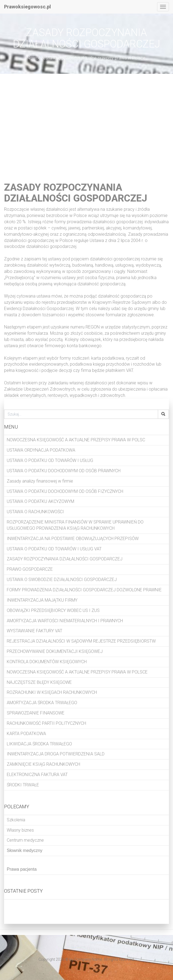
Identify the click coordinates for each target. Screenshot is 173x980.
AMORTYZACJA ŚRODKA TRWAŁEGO (42, 703)
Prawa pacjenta (22, 869)
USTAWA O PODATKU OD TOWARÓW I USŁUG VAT (54, 549)
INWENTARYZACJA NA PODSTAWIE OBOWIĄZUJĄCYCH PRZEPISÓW (73, 539)
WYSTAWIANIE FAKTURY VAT (35, 631)
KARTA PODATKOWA (26, 734)
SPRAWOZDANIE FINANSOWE (36, 713)
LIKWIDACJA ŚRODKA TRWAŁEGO (39, 744)
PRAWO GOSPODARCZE (30, 569)
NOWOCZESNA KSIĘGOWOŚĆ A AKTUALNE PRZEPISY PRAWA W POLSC (76, 440)
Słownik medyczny (25, 850)
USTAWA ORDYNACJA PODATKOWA (41, 450)
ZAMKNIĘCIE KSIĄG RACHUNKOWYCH (43, 764)
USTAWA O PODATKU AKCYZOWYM (40, 501)
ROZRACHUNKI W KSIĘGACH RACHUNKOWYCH (52, 692)
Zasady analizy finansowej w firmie (40, 481)
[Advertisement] (86, 125)
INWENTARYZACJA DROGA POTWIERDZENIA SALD (56, 754)
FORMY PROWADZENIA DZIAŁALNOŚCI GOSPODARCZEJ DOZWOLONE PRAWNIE (84, 590)
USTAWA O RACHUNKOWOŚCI (35, 512)
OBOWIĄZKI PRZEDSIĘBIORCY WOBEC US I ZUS (53, 610)
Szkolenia (16, 820)
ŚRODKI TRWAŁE (23, 785)
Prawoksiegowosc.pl (27, 7)
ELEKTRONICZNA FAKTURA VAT (37, 775)
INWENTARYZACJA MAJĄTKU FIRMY (42, 600)
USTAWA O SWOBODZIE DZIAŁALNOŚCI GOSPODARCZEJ (62, 580)
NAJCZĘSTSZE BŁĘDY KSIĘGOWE (39, 682)
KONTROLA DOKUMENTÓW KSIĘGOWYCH (47, 662)
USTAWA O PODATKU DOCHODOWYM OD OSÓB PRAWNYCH (64, 471)
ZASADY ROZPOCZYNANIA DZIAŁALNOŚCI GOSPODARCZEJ (65, 559)
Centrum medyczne (25, 840)
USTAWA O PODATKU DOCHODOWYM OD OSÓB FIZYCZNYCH (65, 491)
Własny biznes (20, 830)
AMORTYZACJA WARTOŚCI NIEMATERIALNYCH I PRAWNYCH (65, 621)
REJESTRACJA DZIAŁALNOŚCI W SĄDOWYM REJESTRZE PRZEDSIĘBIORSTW (81, 641)
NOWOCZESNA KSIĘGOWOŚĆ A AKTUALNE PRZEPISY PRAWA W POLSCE (77, 672)
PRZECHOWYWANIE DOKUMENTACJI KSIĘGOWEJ (55, 651)
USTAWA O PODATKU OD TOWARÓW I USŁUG (50, 460)
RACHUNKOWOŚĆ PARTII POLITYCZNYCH (46, 723)
